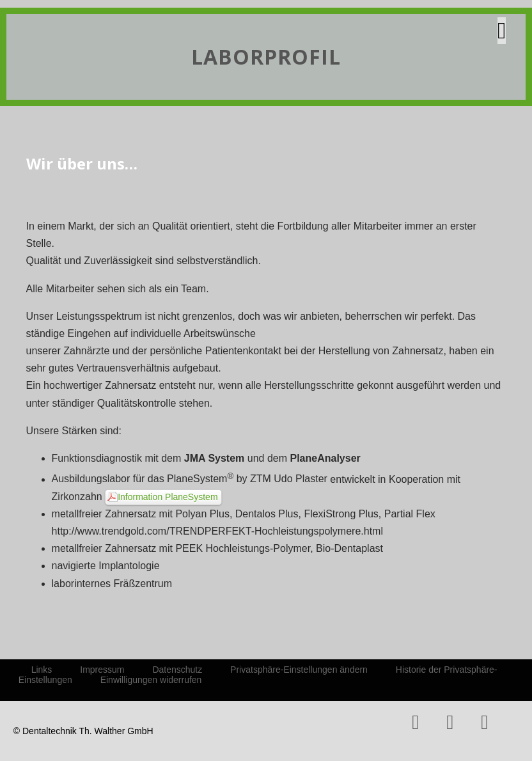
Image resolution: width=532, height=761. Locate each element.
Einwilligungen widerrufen (151, 680)
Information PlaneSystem (168, 497)
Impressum (102, 670)
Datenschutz (177, 670)
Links (42, 670)
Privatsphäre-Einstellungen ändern (299, 670)
